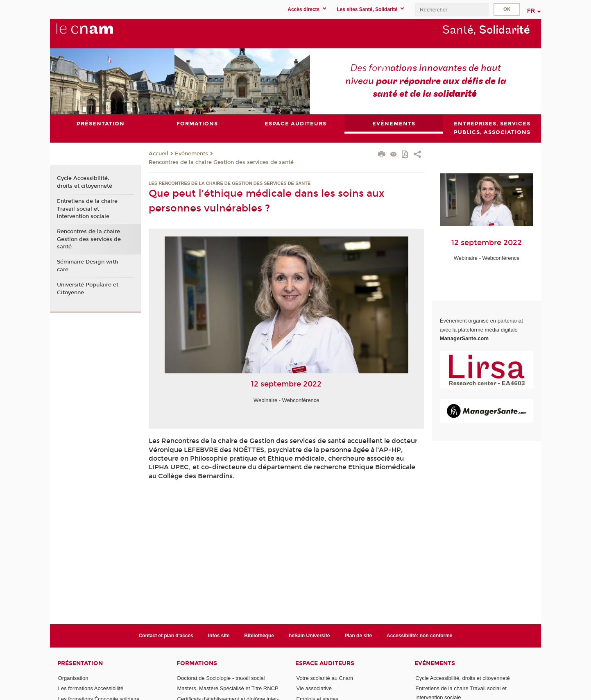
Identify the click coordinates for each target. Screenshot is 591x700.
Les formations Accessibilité (91, 689)
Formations (197, 663)
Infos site (219, 636)
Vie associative (314, 689)
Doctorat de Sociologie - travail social (221, 678)
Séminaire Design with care (87, 266)
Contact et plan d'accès (166, 636)
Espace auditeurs (325, 663)
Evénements (191, 154)
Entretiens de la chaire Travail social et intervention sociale (87, 209)
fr (531, 11)
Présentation (80, 663)
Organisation (73, 678)
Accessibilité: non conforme (420, 636)
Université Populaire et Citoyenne (88, 289)
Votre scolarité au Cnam (325, 678)
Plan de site (358, 636)
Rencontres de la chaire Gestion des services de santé (221, 162)
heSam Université (309, 636)
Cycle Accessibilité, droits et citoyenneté (85, 182)
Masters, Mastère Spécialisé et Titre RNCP (228, 689)
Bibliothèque (259, 636)
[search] (452, 10)
